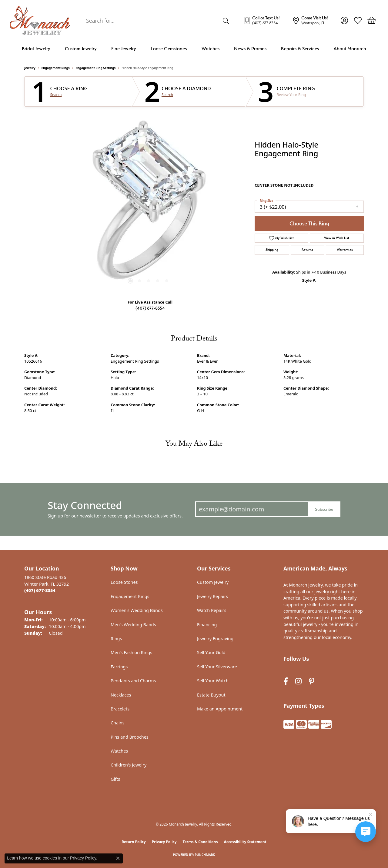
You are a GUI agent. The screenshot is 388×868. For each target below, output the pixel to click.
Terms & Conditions (200, 842)
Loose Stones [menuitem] (124, 582)
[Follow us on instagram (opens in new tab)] (298, 681)
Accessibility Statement (245, 842)
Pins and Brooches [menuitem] (130, 737)
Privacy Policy (164, 842)
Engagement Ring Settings (96, 68)
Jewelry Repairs (212, 596)
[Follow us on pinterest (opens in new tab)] (312, 681)
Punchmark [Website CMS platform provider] (205, 855)
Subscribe (324, 509)
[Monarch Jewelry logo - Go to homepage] (40, 20)
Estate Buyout (211, 695)
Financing (207, 625)
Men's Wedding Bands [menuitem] (133, 625)
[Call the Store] (40, 590)
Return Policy (134, 842)
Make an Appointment (220, 709)
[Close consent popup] (118, 858)
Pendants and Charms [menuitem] (133, 681)
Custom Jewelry (81, 49)
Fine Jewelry (124, 49)
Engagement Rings (56, 68)
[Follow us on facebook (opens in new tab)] (286, 681)
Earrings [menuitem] (119, 667)
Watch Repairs (212, 610)
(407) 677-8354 (150, 308)
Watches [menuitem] (119, 751)
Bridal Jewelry (36, 49)
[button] (344, 21)
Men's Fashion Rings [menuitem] (131, 652)
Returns (307, 250)
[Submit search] (227, 21)
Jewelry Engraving (215, 639)
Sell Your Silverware (217, 667)
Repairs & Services (300, 49)
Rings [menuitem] (116, 639)
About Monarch (350, 49)
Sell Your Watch (213, 681)
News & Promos (250, 49)
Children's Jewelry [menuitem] (129, 765)
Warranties (345, 250)
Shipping (272, 250)
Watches (211, 49)
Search (56, 95)
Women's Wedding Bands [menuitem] (137, 610)
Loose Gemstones (169, 49)
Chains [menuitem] (118, 723)
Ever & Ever (207, 361)
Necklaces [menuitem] (121, 695)
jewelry (30, 68)
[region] (149, 204)
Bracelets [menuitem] (120, 709)
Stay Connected (85, 505)
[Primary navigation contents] (194, 49)
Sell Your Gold (211, 652)
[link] (265, 21)
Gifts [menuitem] (115, 779)
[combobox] (150, 21)
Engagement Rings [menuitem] (130, 596)
